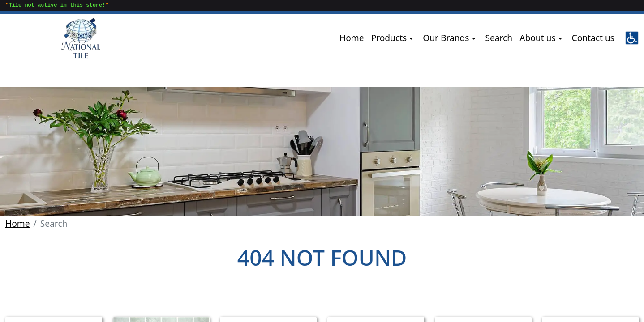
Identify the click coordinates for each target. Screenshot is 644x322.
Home (352, 38)
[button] (632, 38)
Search (499, 38)
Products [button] (390, 38)
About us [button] (539, 38)
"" (56, 6)
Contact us (593, 38)
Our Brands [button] (447, 38)
